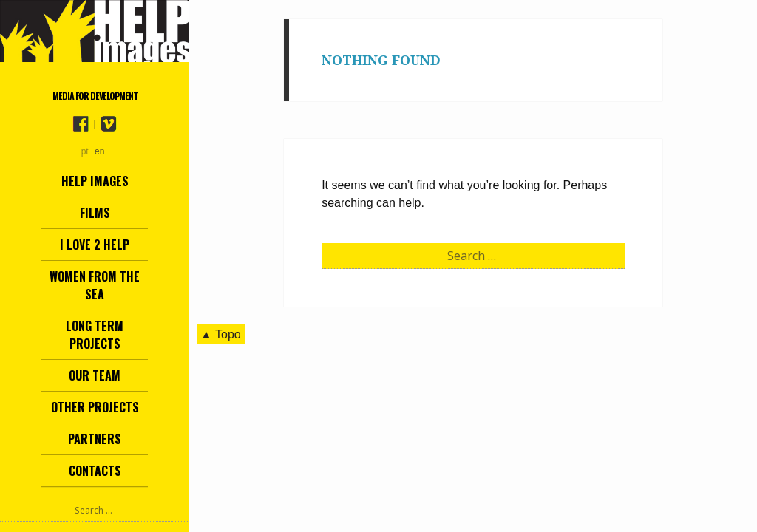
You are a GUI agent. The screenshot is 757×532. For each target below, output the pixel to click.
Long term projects (95, 335)
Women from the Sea (95, 285)
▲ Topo (221, 334)
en (99, 151)
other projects (95, 407)
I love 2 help (95, 245)
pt (85, 151)
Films (95, 213)
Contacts (95, 471)
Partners (95, 439)
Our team (95, 375)
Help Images (95, 181)
